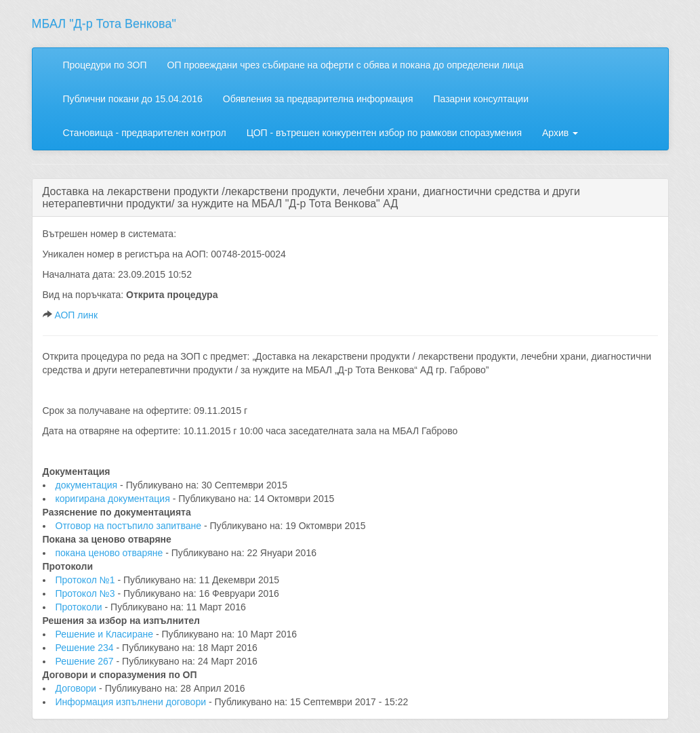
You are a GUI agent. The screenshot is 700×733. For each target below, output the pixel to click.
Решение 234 (86, 648)
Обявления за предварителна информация (318, 99)
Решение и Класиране (106, 634)
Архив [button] (560, 133)
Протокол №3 (87, 593)
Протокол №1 (87, 580)
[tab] (350, 197)
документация (88, 485)
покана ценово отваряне (111, 553)
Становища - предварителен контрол (145, 133)
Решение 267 (86, 661)
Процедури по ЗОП (105, 65)
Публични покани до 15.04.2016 (133, 99)
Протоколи (80, 607)
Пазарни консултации (481, 99)
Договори (78, 688)
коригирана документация (114, 499)
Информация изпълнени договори (132, 702)
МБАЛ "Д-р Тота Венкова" (104, 24)
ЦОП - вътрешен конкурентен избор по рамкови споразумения (384, 133)
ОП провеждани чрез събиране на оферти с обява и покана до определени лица (346, 65)
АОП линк (76, 315)
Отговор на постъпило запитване (130, 526)
